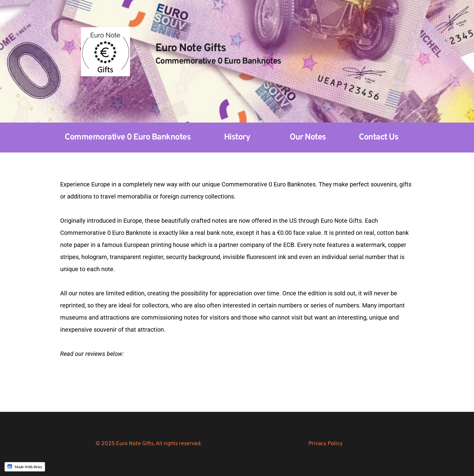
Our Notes (308, 137)
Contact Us (378, 137)
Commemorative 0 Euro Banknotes (128, 137)
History (237, 137)
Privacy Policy (326, 444)
